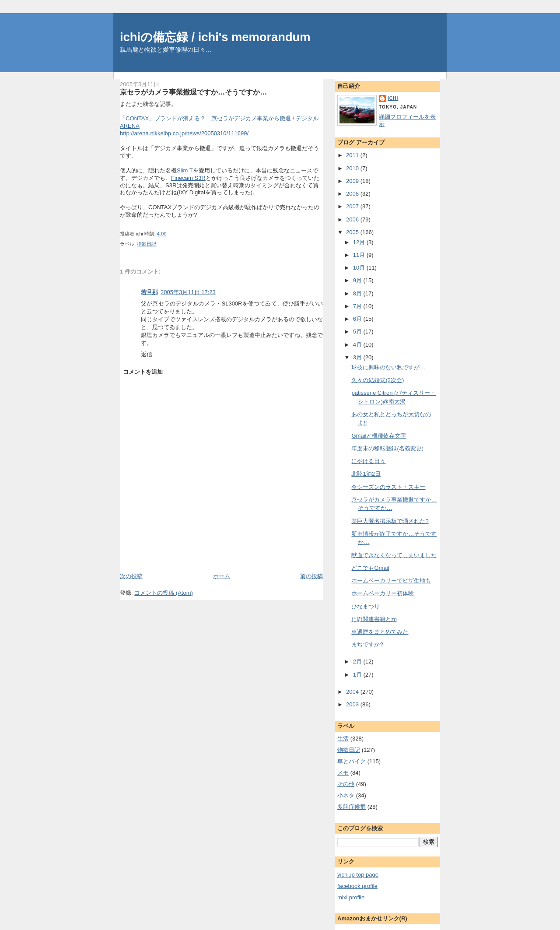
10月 (360, 268)
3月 (358, 357)
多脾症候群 (352, 807)
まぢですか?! (368, 644)
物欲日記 (147, 244)
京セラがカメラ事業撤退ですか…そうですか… (194, 92)
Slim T (185, 170)
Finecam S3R (188, 178)
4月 (358, 345)
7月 (358, 306)
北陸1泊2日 (366, 474)
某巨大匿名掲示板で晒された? (390, 521)
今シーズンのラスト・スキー (388, 487)
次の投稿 (131, 576)
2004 (353, 692)
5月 (358, 332)
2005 (353, 232)
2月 (358, 662)
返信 (147, 354)
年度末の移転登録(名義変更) (387, 448)
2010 (353, 168)
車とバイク (352, 761)
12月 (360, 242)
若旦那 (149, 292)
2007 (353, 206)
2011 (353, 155)
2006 (353, 219)
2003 (353, 704)
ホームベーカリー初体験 (383, 593)
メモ (343, 773)
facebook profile (357, 886)
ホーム (222, 576)
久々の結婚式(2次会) (378, 380)
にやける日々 (368, 461)
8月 (358, 293)
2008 (353, 194)
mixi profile (351, 897)
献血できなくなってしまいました (394, 555)
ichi (393, 98)
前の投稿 (311, 576)
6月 (358, 319)
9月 (358, 280)
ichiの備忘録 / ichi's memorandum (215, 37)
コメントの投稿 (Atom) (164, 593)
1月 (358, 675)
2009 (353, 181)
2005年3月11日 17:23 (188, 292)
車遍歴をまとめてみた (380, 632)
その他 (346, 784)
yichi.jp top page (358, 875)
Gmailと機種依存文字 (379, 436)
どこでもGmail (370, 568)
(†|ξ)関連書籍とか (374, 619)
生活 (343, 739)
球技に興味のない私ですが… (388, 367)
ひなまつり (366, 606)
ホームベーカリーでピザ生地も (391, 581)
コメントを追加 (143, 372)
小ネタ (346, 795)
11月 (360, 255)
